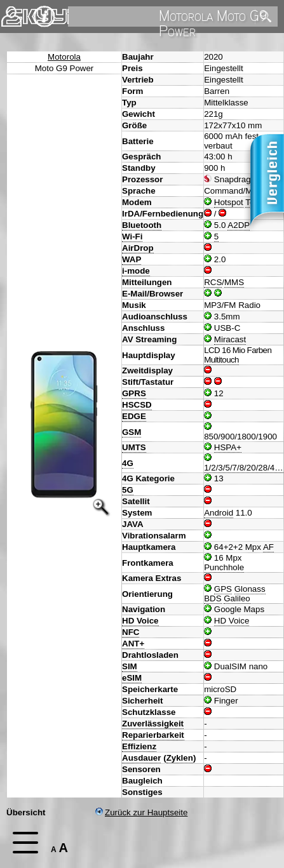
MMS (234, 282)
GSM (132, 432)
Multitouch (221, 360)
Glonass (250, 589)
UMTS (134, 447)
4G (128, 463)
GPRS (134, 393)
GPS (223, 589)
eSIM (132, 678)
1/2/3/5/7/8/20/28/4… (244, 468)
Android (219, 513)
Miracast (230, 339)
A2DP (239, 225)
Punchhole (224, 567)
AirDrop (138, 248)
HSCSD (137, 405)
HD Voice (140, 621)
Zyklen (180, 758)
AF (268, 547)
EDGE (134, 416)
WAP (132, 259)
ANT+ (133, 644)
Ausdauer (141, 758)
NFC (131, 632)
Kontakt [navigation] (11, 11)
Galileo (237, 598)
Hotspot (229, 202)
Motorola (64, 57)
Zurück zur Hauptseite (141, 812)
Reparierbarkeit (153, 735)
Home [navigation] (18, 14)
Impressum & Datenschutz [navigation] (44, 17)
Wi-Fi (132, 237)
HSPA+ (228, 447)
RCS (213, 282)
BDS (213, 598)
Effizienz (139, 746)
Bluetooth (142, 225)
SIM (130, 666)
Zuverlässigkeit (153, 724)
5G (128, 490)
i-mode (136, 271)
